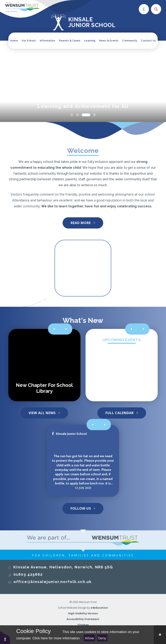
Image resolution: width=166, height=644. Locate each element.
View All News (42, 413)
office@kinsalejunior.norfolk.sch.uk (53, 582)
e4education (99, 608)
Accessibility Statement (83, 619)
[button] (5, 637)
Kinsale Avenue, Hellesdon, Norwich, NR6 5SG (63, 567)
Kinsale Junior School (69, 434)
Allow (89, 638)
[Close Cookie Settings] (160, 635)
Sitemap (83, 625)
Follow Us (81, 508)
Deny (102, 638)
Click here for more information (56, 638)
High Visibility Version (83, 613)
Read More (81, 223)
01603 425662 (28, 574)
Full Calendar (120, 413)
